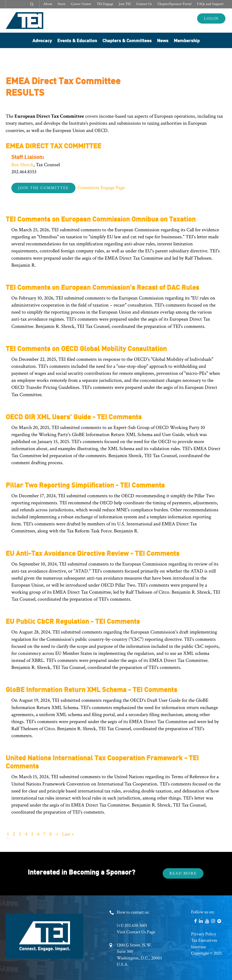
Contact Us (144, 4)
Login (211, 18)
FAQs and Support (210, 4)
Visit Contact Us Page (136, 932)
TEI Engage (105, 4)
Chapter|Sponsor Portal (174, 4)
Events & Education (77, 40)
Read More (183, 873)
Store (62, 4)
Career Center (81, 4)
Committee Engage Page (101, 188)
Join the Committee (43, 188)
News (163, 40)
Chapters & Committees (127, 40)
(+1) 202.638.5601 (132, 925)
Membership (187, 40)
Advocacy (42, 40)
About (48, 4)
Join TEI (125, 4)
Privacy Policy (204, 934)
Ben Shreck (22, 165)
